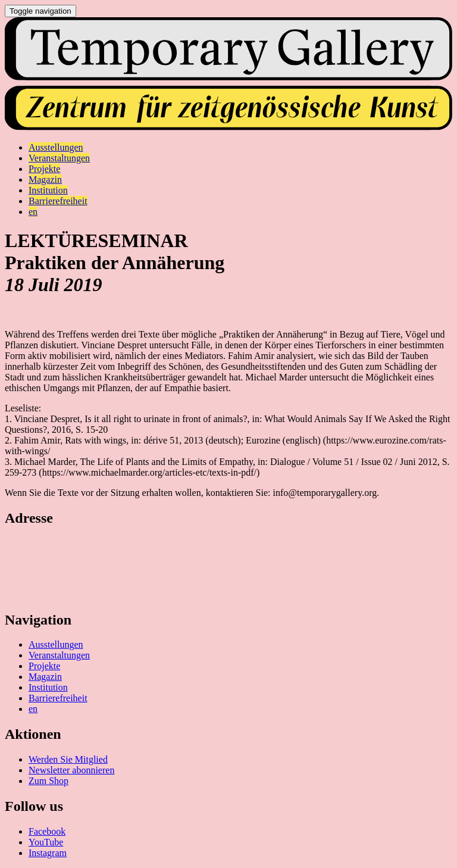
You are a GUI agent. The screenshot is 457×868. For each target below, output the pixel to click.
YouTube (46, 842)
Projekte (44, 666)
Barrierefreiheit (58, 698)
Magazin (45, 677)
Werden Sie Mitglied (68, 759)
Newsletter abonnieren (71, 770)
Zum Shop (48, 781)
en (33, 709)
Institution (48, 687)
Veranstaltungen (59, 655)
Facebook (47, 831)
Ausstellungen (56, 644)
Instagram (48, 853)
